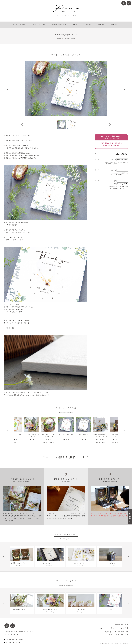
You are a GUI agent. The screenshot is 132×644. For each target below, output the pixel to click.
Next (124, 90)
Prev (8, 90)
